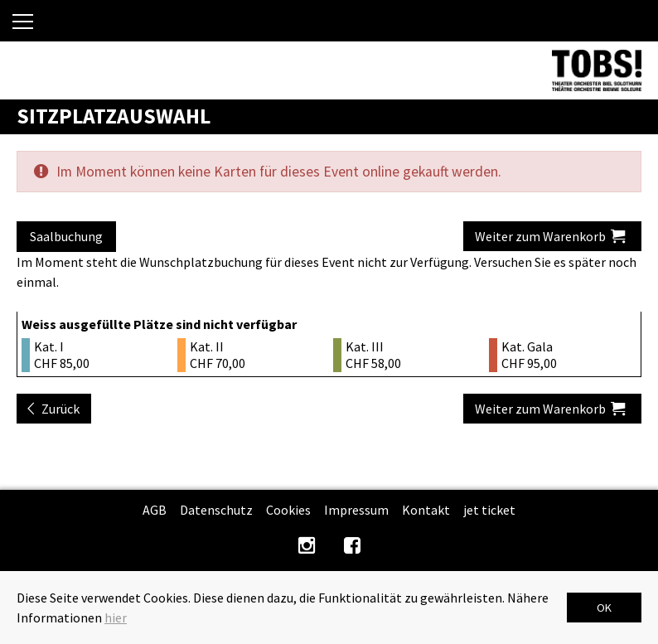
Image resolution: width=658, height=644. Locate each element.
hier (116, 617)
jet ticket (489, 510)
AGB (155, 510)
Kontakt (426, 510)
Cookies (288, 510)
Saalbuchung (66, 236)
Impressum (356, 510)
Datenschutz (216, 510)
